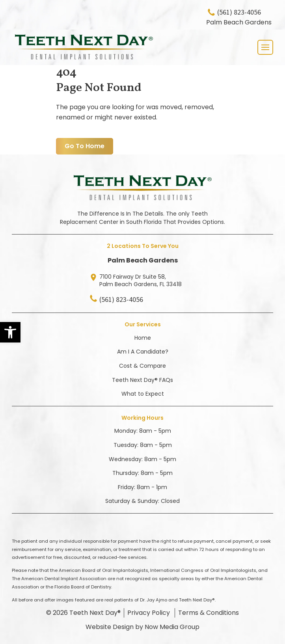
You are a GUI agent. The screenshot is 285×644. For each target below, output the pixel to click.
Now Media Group (172, 627)
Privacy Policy (149, 613)
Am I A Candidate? (143, 352)
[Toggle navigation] (265, 47)
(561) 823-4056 (239, 12)
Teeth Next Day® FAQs (142, 380)
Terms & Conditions (209, 613)
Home (143, 338)
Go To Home (85, 146)
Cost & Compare (142, 366)
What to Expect (143, 394)
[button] (10, 332)
